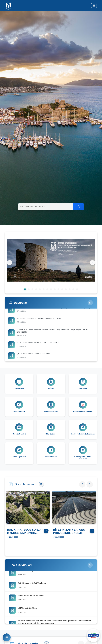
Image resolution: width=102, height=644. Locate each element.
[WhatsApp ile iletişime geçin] (93, 635)
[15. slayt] (77, 289)
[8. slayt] (51, 289)
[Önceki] (10, 263)
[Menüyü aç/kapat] (94, 6)
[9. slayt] (55, 289)
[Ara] (79, 207)
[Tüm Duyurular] (90, 303)
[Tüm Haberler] (41, 484)
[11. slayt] (62, 289)
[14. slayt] (73, 289)
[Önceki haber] (82, 484)
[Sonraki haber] (90, 484)
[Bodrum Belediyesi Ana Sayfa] (8, 6)
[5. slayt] (40, 289)
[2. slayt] (29, 289)
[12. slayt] (66, 289)
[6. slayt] (44, 289)
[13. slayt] (70, 289)
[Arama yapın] (46, 207)
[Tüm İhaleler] (90, 565)
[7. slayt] (47, 289)
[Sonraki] (92, 263)
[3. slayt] (32, 289)
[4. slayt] (36, 289)
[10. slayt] (58, 289)
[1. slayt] (25, 289)
